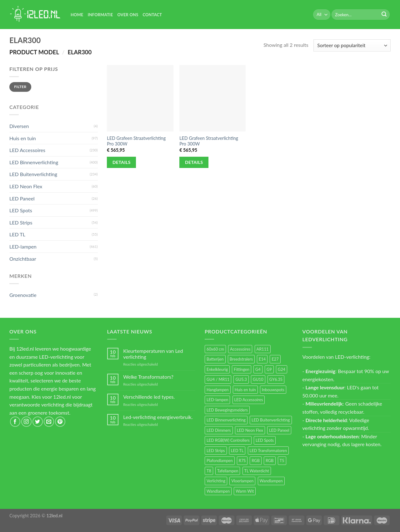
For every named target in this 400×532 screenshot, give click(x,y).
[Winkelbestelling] (352, 45)
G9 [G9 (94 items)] (269, 369)
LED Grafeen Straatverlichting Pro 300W (136, 141)
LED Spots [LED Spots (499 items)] (265, 440)
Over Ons (128, 15)
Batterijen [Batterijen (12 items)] (215, 359)
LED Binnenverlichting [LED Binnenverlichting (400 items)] (226, 420)
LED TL (17, 234)
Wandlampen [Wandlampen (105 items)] (271, 481)
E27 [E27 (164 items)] (275, 359)
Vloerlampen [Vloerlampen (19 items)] (242, 481)
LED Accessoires (27, 150)
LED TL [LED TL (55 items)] (237, 451)
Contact (152, 15)
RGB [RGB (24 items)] (256, 461)
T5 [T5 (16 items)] (282, 461)
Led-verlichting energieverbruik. (158, 417)
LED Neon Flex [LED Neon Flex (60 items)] (250, 430)
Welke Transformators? (148, 377)
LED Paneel (22, 198)
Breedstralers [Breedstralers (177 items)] (241, 359)
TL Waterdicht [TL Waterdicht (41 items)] (257, 471)
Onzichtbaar (23, 259)
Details (122, 162)
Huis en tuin (23, 138)
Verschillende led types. (149, 397)
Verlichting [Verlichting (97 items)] (216, 481)
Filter (20, 87)
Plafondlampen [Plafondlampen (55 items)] (220, 461)
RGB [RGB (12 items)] (270, 461)
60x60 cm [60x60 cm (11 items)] (215, 349)
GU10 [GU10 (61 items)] (258, 379)
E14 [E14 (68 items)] (262, 359)
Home (77, 15)
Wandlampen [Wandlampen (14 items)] (218, 491)
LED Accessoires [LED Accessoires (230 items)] (249, 400)
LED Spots (21, 210)
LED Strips (21, 222)
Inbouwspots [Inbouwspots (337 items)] (273, 390)
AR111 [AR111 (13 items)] (263, 349)
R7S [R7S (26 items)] (242, 461)
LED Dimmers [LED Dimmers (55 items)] (219, 430)
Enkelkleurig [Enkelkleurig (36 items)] (217, 369)
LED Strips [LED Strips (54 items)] (216, 451)
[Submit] (384, 15)
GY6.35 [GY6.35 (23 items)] (276, 379)
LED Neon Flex (26, 186)
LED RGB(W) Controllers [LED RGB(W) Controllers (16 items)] (228, 440)
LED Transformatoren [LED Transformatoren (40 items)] (268, 451)
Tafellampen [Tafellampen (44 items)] (228, 471)
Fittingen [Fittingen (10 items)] (242, 369)
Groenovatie (23, 295)
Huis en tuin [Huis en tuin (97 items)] (245, 390)
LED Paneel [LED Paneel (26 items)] (279, 430)
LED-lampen (23, 246)
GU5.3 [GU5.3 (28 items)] (241, 379)
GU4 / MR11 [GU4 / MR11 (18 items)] (218, 379)
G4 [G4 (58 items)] (258, 369)
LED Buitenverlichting (33, 174)
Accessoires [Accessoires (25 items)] (240, 349)
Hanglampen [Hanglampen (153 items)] (218, 390)
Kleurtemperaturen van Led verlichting (153, 354)
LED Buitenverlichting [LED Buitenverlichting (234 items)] (271, 420)
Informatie (100, 15)
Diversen (19, 126)
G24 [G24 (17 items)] (282, 369)
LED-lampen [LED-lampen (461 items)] (217, 400)
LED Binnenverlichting (34, 162)
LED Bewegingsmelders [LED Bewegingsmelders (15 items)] (227, 410)
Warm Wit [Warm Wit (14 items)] (245, 491)
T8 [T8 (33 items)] (209, 471)
